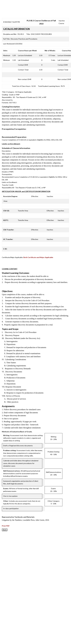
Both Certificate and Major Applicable (38, 257)
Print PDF (6, 526)
